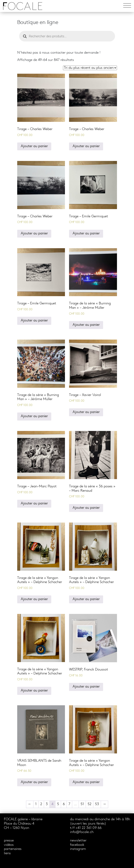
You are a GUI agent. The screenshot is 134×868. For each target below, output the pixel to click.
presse (9, 841)
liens (7, 853)
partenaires (13, 849)
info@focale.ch (82, 832)
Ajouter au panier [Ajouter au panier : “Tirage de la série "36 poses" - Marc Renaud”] (86, 508)
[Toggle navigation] (127, 6)
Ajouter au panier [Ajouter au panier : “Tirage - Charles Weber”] (34, 146)
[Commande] (90, 68)
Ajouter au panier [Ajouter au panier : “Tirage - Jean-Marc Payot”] (34, 504)
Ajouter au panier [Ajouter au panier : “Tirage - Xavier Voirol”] (86, 412)
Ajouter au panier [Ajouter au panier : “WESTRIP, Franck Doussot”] (86, 687)
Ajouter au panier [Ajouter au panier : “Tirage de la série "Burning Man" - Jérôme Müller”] (86, 325)
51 (82, 804)
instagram (78, 849)
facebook (77, 845)
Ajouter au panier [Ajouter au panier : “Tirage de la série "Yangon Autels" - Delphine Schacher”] (34, 599)
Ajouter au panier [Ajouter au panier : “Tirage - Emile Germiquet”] (86, 234)
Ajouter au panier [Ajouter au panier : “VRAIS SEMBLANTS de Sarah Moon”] (34, 782)
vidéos (9, 845)
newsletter (78, 841)
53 (97, 804)
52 (89, 804)
